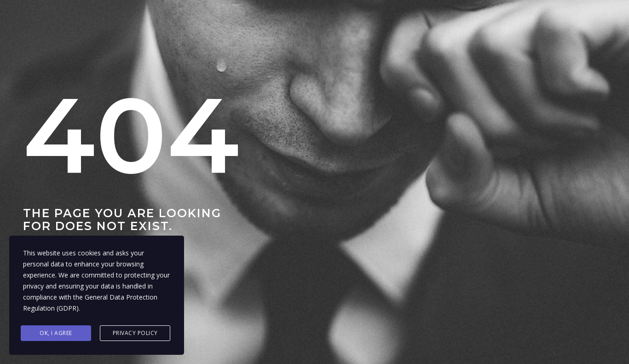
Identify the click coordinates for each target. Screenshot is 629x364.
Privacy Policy (135, 333)
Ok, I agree (56, 333)
